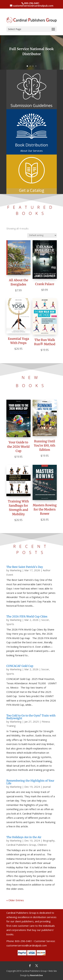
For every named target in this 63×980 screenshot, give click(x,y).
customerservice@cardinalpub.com (27, 945)
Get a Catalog (32, 190)
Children (42, 845)
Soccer (45, 620)
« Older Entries (15, 900)
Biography (49, 840)
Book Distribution (32, 145)
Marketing (16, 570)
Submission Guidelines (32, 105)
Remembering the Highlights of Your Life (30, 782)
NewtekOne (36, 975)
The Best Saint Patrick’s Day (25, 567)
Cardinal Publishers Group (21, 845)
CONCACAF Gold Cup (20, 666)
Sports (10, 624)
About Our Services (32, 151)
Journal (47, 787)
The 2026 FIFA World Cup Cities (27, 616)
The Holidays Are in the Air (24, 837)
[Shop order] (42, 235)
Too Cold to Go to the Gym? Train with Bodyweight (31, 717)
